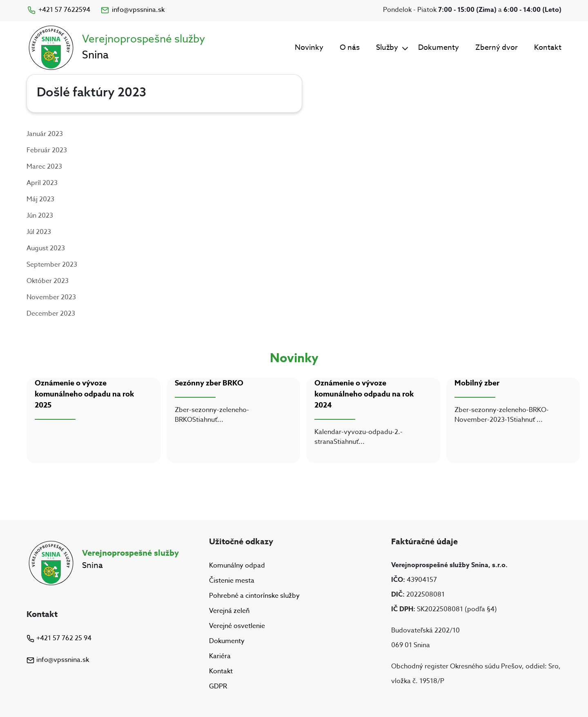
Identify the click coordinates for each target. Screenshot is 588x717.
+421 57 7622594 (58, 10)
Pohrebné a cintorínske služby (254, 596)
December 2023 (51, 314)
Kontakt (548, 48)
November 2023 (51, 297)
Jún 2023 (40, 216)
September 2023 (52, 265)
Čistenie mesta (232, 581)
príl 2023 (44, 183)
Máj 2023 (40, 199)
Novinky (309, 48)
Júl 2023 (39, 232)
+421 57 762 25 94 (59, 638)
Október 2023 (48, 281)
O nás (350, 48)
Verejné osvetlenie (237, 626)
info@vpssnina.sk (132, 10)
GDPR (218, 687)
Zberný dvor (497, 48)
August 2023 (46, 248)
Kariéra (220, 656)
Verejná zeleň (229, 611)
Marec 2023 (44, 167)
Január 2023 (45, 134)
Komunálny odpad (237, 566)
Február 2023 (47, 150)
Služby (387, 48)
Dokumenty (439, 48)
